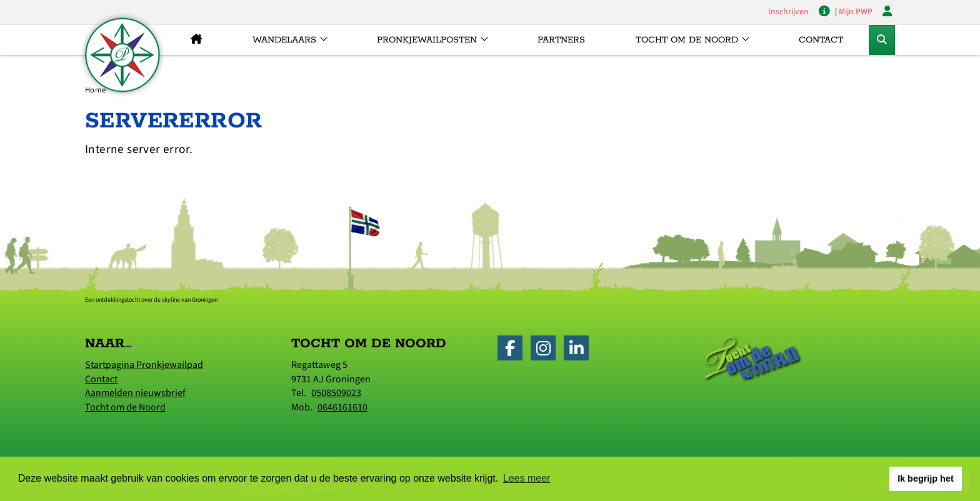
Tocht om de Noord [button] (687, 40)
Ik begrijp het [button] (926, 479)
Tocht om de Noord (125, 407)
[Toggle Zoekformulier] (882, 40)
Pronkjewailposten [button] (427, 40)
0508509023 (336, 393)
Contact (821, 40)
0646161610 (342, 407)
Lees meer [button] (527, 478)
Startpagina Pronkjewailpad (144, 365)
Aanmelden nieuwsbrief (135, 393)
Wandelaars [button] (284, 40)
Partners (561, 40)
